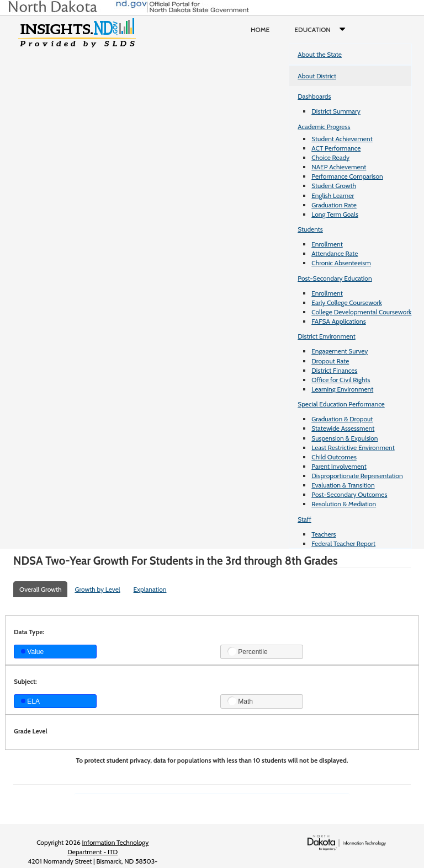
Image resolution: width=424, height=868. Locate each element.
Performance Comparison (347, 176)
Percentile (248, 651)
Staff (304, 519)
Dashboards (314, 96)
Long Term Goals (335, 214)
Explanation (150, 589)
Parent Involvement (339, 466)
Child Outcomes (334, 457)
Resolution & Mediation (344, 504)
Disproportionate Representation (357, 476)
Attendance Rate (335, 253)
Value (32, 652)
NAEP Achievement (339, 167)
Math (240, 701)
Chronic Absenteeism (341, 263)
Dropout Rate (330, 361)
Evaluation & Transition (343, 485)
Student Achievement (342, 139)
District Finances (334, 370)
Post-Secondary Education (335, 278)
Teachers (324, 534)
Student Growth (334, 186)
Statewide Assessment (343, 428)
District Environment (327, 336)
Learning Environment (342, 389)
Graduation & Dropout (342, 419)
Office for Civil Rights (341, 380)
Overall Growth (40, 589)
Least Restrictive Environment (353, 448)
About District (317, 76)
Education (322, 30)
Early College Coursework (347, 302)
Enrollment (327, 244)
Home (260, 30)
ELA (30, 701)
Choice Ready (330, 157)
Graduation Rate (334, 205)
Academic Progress (324, 127)
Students (310, 229)
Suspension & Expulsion (344, 438)
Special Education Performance (341, 404)
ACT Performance (336, 148)
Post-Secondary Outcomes (349, 494)
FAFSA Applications (339, 321)
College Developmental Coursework (361, 312)
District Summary (336, 111)
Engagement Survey (340, 351)
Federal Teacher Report (343, 543)
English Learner (333, 195)
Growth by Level (97, 589)
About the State (320, 54)
